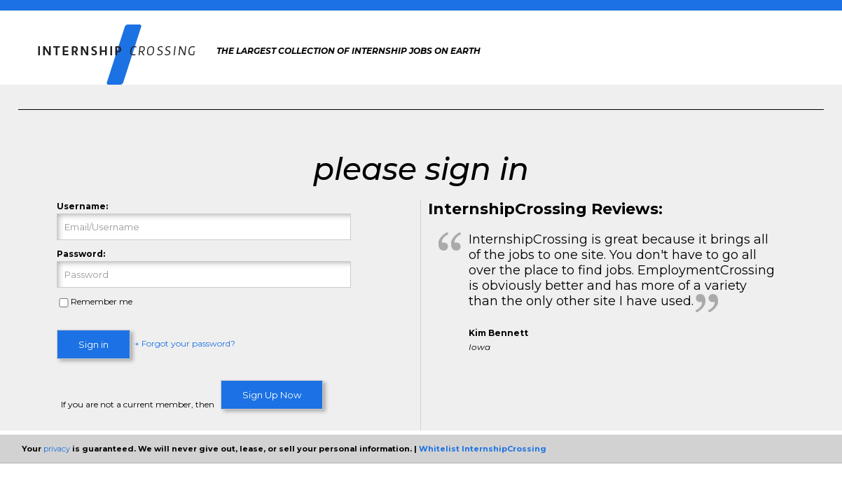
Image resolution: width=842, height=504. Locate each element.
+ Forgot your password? (185, 344)
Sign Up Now (272, 395)
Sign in (94, 344)
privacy (57, 449)
